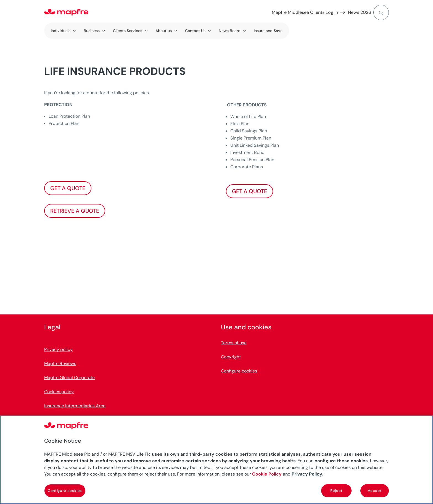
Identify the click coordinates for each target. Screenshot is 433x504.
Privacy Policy (307, 474)
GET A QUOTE (68, 188)
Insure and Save (268, 31)
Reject (336, 491)
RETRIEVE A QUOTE (75, 211)
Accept (375, 491)
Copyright (231, 357)
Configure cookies (239, 371)
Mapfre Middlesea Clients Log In (305, 12)
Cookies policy (59, 392)
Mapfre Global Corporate (69, 378)
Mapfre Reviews (60, 363)
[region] (216, 460)
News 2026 (360, 12)
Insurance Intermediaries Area (75, 406)
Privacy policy (58, 349)
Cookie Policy (267, 474)
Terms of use (234, 343)
